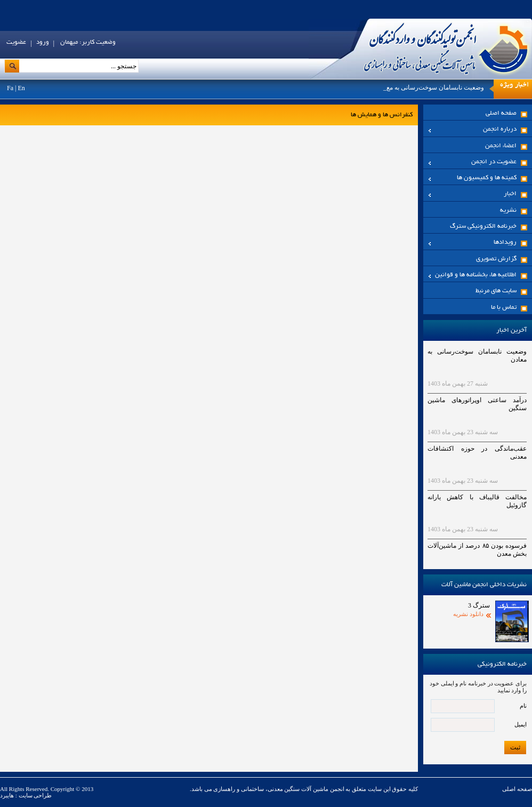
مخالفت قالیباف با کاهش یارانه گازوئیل (477, 501)
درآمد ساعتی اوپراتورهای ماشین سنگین (477, 404)
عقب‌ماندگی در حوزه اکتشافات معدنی (477, 453)
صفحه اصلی (501, 113)
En (21, 88)
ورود (43, 42)
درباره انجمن (473, 129)
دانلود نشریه (468, 614)
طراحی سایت (35, 795)
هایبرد (7, 795)
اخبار (473, 194)
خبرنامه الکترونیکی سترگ (483, 226)
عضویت (16, 42)
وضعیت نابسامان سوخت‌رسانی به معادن (477, 355)
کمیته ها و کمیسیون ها (473, 178)
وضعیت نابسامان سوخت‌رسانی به (439, 87)
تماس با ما (504, 307)
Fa (10, 88)
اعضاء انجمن (501, 146)
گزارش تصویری (496, 259)
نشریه (508, 210)
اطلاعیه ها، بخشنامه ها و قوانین (473, 275)
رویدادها (473, 242)
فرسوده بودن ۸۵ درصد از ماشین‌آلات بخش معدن (477, 550)
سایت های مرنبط (496, 291)
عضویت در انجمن (473, 162)
